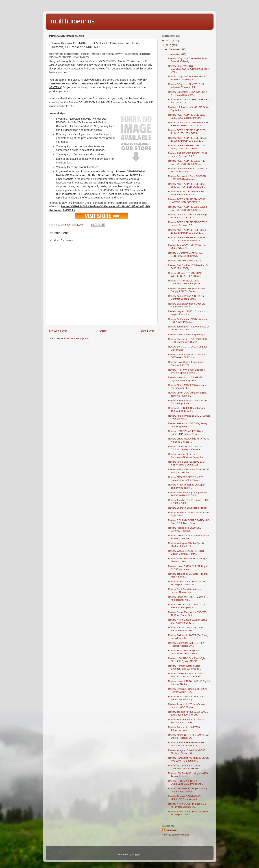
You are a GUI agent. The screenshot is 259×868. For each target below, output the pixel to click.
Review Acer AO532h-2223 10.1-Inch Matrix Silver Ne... (188, 247)
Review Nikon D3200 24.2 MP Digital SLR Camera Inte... (188, 568)
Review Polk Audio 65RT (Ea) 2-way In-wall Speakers (188, 425)
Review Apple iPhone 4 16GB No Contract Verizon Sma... (186, 297)
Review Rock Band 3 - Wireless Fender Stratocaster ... (185, 591)
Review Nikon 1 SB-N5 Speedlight (187, 334)
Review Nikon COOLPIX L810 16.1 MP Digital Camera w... (187, 805)
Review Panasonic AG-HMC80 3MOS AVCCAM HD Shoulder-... (188, 759)
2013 (169, 45)
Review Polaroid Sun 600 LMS (185, 261)
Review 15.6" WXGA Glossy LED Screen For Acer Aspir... (186, 193)
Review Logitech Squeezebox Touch (188, 508)
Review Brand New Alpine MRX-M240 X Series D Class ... (189, 440)
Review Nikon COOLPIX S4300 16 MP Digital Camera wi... (187, 583)
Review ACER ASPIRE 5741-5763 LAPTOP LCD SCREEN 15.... (187, 201)
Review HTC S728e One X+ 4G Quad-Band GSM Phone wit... (185, 782)
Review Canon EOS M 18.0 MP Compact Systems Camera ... (185, 448)
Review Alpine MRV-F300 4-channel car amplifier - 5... (188, 387)
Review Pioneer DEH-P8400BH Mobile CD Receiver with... (185, 798)
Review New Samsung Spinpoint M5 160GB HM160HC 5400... (188, 494)
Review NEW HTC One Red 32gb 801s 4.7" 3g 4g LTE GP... (186, 660)
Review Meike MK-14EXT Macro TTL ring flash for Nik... (188, 598)
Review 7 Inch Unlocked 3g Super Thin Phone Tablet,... (186, 486)
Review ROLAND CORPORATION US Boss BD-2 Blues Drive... (189, 522)
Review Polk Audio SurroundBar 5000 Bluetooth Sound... (188, 537)
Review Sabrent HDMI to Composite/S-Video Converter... (187, 455)
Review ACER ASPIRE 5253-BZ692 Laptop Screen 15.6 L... (187, 224)
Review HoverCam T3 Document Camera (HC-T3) (186, 363)
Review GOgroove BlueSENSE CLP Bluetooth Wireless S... (188, 78)
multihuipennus (73, 21)
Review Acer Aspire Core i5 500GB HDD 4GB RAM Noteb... (187, 178)
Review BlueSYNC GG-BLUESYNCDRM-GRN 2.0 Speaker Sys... (189, 69)
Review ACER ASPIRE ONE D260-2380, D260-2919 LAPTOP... (187, 116)
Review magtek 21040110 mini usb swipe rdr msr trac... (187, 313)
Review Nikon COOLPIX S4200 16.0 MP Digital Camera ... (188, 813)
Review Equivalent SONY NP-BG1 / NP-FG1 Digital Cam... (187, 93)
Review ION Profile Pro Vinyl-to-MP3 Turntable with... (188, 775)
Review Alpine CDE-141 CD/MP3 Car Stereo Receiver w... (188, 736)
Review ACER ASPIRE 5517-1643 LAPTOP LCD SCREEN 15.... (187, 239)
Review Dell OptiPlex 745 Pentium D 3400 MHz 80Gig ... (188, 267)
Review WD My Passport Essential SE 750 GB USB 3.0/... (189, 471)
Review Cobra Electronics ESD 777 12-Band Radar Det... (187, 614)
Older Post (146, 331)
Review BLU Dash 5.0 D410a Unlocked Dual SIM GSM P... (185, 767)
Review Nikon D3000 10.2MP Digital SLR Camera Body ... (188, 621)
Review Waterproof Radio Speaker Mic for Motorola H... (187, 545)
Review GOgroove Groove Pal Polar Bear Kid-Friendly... (188, 60)
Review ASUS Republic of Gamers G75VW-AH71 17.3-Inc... (187, 356)
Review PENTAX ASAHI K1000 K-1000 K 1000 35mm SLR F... (187, 675)
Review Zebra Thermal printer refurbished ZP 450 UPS (184, 652)
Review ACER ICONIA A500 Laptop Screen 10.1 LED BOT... (187, 216)
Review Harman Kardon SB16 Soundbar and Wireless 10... (185, 667)
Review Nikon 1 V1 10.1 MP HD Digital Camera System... (185, 379)
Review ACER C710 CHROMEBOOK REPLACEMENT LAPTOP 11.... (188, 124)
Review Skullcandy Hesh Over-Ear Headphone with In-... (187, 305)
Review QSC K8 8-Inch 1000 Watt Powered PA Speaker (186, 606)
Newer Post (58, 331)
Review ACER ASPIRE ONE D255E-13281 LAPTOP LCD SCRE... (188, 231)
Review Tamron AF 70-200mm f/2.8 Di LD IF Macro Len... (189, 328)
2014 (169, 41)
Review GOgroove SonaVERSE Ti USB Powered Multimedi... (187, 254)
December (175, 49)
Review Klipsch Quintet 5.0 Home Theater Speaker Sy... (186, 721)
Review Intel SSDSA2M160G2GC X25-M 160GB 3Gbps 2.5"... (186, 463)
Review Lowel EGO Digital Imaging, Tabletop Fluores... (187, 394)
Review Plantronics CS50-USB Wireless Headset (185, 529)
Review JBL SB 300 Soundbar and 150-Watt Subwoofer (187, 409)
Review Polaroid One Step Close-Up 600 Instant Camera (188, 790)
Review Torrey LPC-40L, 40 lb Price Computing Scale (187, 402)
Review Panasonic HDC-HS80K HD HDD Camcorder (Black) (187, 341)
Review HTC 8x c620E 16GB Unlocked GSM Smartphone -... (186, 282)
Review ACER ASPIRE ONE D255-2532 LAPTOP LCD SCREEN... (187, 185)
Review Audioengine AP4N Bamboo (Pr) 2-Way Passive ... (187, 321)
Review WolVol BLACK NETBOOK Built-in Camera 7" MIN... (187, 552)
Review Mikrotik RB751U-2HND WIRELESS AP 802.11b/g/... (185, 275)
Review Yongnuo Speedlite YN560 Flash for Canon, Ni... (187, 752)
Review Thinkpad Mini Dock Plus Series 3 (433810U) (186, 698)
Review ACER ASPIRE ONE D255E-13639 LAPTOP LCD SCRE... (188, 139)
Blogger (136, 854)
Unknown (171, 830)
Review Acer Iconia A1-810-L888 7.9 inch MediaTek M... (188, 170)
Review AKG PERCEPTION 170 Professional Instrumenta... (186, 479)
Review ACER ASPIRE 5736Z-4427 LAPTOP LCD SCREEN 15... (187, 162)
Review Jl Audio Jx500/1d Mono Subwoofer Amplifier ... (185, 629)
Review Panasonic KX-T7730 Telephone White (184, 729)
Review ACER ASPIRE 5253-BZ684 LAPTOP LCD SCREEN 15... (187, 208)
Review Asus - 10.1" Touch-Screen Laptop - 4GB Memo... (187, 706)
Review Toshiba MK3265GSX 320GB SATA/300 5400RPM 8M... (188, 713)
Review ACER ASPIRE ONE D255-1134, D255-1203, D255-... (187, 132)
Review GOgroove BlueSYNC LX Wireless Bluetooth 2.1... (186, 86)
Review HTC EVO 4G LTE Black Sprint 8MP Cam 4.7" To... (186, 433)
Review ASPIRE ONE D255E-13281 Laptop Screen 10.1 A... (188, 155)
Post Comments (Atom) (77, 338)
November (175, 54)
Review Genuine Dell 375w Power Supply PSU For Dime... (186, 290)
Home (102, 331)
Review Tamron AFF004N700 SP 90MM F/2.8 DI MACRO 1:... (186, 744)
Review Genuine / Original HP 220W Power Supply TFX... (188, 690)
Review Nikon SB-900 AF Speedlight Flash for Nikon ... (188, 560)
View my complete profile (176, 835)
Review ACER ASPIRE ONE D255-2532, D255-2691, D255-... (187, 147)
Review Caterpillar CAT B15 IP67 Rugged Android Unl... (186, 644)
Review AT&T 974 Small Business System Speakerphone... (186, 371)
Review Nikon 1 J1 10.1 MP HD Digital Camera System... (189, 683)
